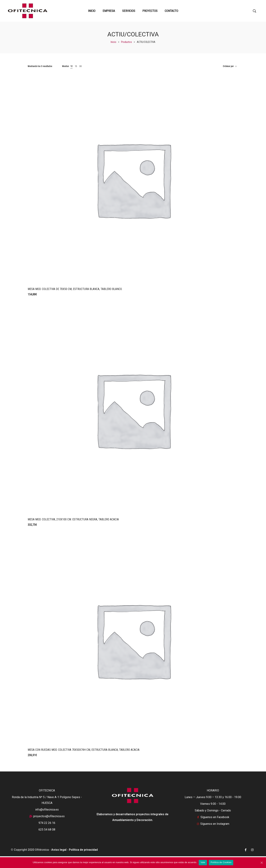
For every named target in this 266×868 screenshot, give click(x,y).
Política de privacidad (83, 850)
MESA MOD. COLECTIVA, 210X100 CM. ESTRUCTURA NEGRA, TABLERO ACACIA (73, 519)
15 (76, 66)
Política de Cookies (221, 862)
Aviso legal (59, 850)
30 (80, 66)
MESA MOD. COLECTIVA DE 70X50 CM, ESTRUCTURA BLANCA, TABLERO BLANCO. (75, 289)
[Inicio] (113, 42)
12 (71, 66)
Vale (203, 862)
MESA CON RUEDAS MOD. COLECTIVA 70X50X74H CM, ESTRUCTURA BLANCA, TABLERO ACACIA (84, 750)
